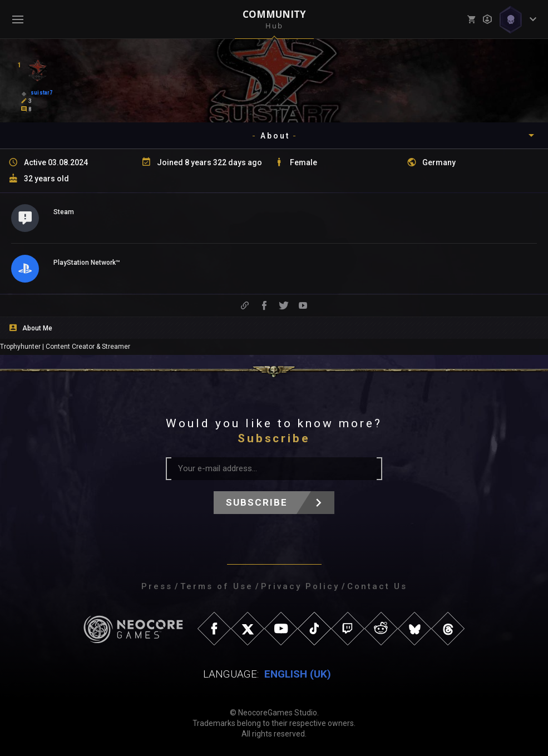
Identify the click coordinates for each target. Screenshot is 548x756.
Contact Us (377, 586)
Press (157, 586)
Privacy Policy (300, 586)
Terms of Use (217, 586)
